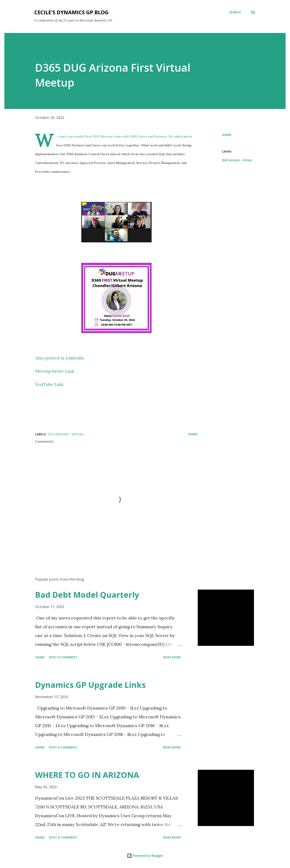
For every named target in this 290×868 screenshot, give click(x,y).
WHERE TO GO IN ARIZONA (87, 775)
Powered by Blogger (145, 856)
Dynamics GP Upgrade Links (90, 685)
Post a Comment (63, 657)
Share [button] (227, 135)
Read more (172, 657)
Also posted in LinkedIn (60, 358)
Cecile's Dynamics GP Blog (71, 12)
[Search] (235, 12)
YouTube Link (49, 384)
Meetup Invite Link (55, 371)
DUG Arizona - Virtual (237, 160)
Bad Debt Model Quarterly (87, 595)
